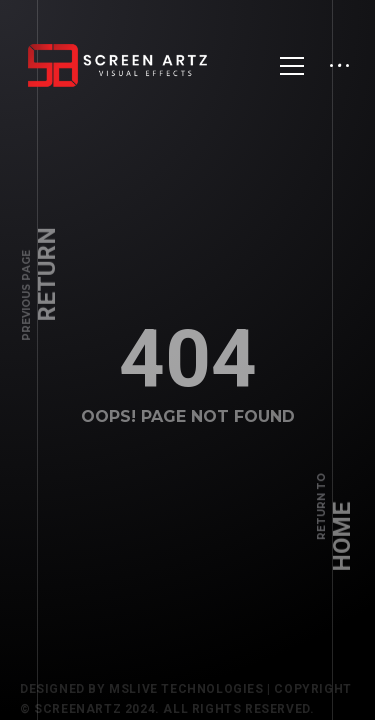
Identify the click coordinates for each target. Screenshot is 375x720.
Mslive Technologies (186, 694)
